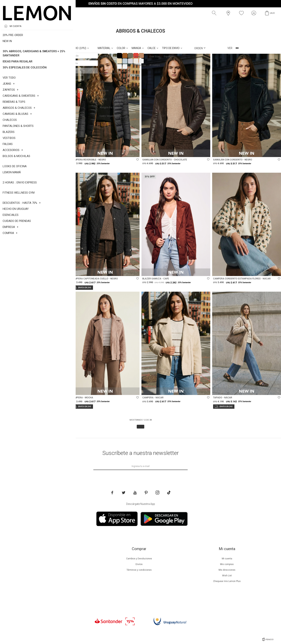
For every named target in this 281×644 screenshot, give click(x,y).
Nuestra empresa (51, 559)
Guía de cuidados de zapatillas (51, 581)
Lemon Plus (51, 570)
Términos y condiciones (139, 570)
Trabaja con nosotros (51, 598)
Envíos (139, 564)
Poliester (33, 39)
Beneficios (51, 564)
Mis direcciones (227, 570)
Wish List (227, 576)
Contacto (51, 593)
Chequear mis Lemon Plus (227, 581)
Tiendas (51, 587)
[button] (215, 13)
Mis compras (227, 564)
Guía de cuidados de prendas (51, 576)
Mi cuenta (227, 559)
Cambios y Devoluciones (139, 559)
